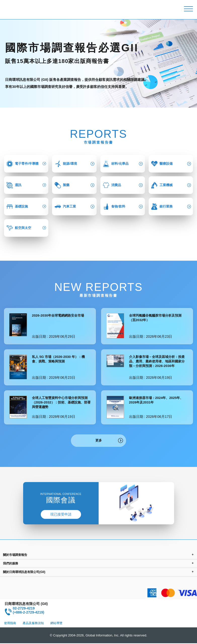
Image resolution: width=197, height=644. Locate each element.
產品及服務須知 (33, 624)
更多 (99, 441)
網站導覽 (56, 624)
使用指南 (10, 624)
